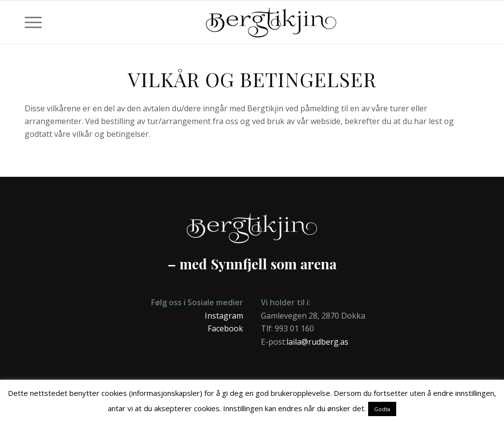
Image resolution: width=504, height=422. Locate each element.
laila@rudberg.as (317, 342)
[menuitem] (33, 22)
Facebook (225, 328)
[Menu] (33, 22)
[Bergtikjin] (338, 27)
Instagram (224, 316)
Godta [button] (382, 409)
